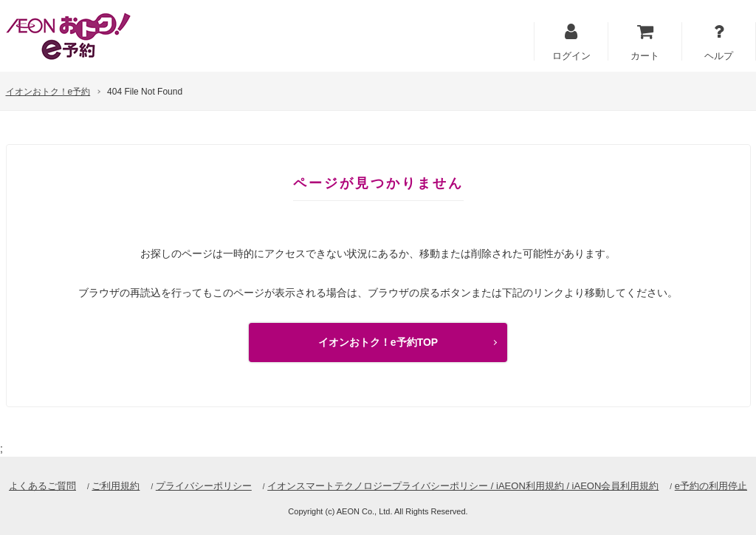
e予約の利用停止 (711, 486)
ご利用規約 (116, 486)
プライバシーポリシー (204, 486)
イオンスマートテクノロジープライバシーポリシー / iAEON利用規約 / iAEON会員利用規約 (463, 486)
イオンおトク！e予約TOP (378, 342)
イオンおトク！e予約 (48, 92)
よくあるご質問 (42, 486)
